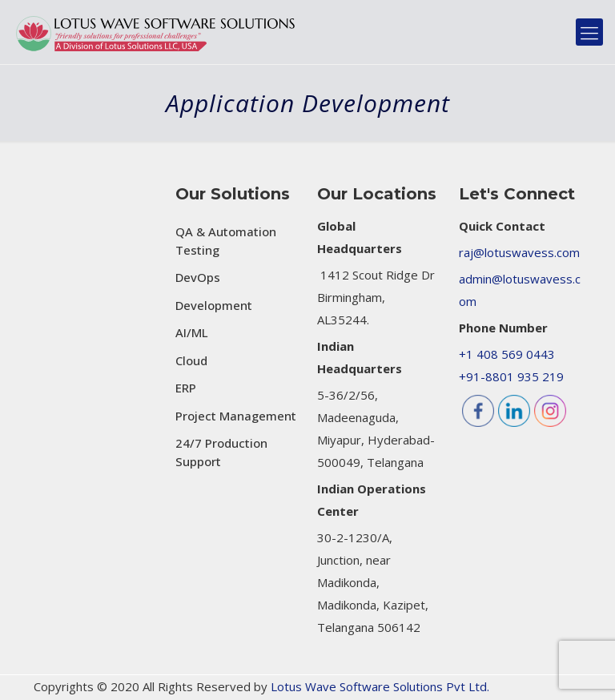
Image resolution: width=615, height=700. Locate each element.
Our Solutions (233, 194)
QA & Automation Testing (226, 241)
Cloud (191, 360)
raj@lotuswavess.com (519, 252)
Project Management (236, 416)
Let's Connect (517, 194)
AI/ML (192, 332)
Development (214, 305)
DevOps (198, 277)
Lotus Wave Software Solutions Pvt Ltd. (380, 686)
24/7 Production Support (221, 452)
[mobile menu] (589, 32)
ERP (186, 388)
